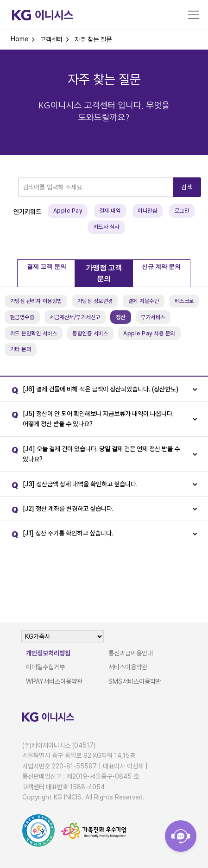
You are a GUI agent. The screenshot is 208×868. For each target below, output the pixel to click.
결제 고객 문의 (47, 267)
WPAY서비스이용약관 (54, 681)
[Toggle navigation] (194, 15)
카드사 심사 (107, 227)
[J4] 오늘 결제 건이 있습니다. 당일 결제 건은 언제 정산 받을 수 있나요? (93, 453)
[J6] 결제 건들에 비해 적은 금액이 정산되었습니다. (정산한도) (93, 391)
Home (19, 39)
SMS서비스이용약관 (135, 681)
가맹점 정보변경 (95, 301)
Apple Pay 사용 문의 (149, 333)
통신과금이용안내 (131, 653)
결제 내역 (110, 211)
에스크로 (184, 301)
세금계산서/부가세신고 (75, 317)
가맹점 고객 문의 (104, 273)
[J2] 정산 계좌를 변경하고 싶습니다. (60, 510)
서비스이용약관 (128, 667)
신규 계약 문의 (161, 267)
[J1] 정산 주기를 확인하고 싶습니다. (60, 535)
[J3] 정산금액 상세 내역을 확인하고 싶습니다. (72, 486)
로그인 (182, 211)
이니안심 (147, 211)
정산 (121, 317)
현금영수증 (22, 317)
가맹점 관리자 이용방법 (36, 301)
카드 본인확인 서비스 (34, 333)
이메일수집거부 (45, 667)
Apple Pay (68, 211)
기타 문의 (21, 349)
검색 (187, 187)
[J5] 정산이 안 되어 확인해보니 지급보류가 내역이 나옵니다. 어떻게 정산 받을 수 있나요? (90, 418)
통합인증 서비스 (90, 333)
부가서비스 (153, 317)
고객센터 (51, 39)
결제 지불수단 (144, 301)
